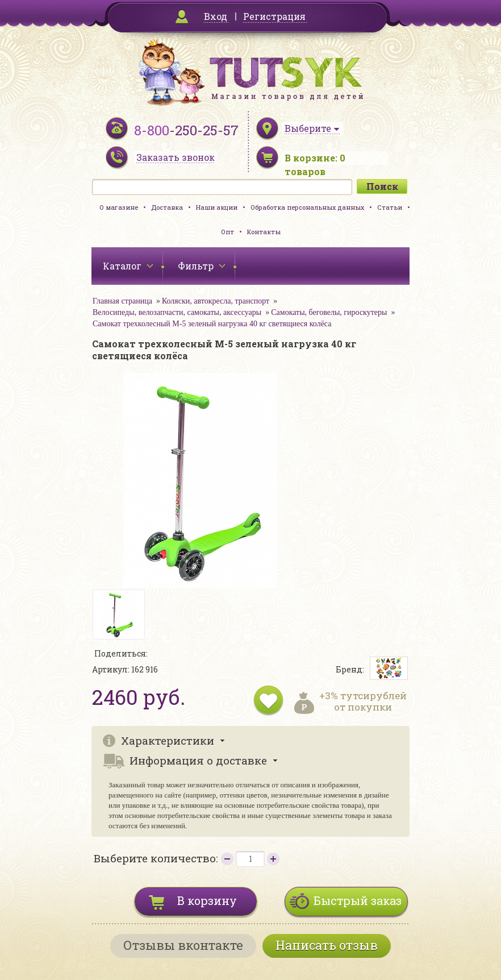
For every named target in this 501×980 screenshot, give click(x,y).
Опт (227, 232)
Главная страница (122, 301)
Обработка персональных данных (307, 207)
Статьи (390, 207)
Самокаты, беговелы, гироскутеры (329, 312)
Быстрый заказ (358, 900)
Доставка (167, 207)
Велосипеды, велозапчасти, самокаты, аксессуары (177, 312)
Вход (216, 16)
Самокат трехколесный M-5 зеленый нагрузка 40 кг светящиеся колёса (212, 324)
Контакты (264, 232)
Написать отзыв (327, 945)
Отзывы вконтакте (183, 945)
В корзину (207, 900)
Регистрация (274, 16)
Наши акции (217, 207)
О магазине (119, 207)
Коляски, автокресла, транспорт (216, 301)
